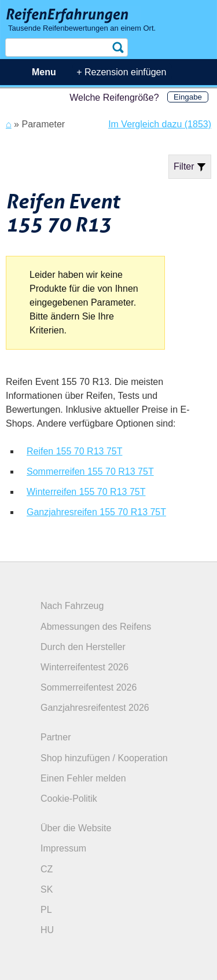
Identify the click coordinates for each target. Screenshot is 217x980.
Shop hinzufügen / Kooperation (104, 758)
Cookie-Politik (69, 799)
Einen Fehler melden (83, 778)
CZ (47, 869)
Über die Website (76, 828)
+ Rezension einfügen (121, 72)
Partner (56, 737)
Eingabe (188, 97)
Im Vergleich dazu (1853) (160, 124)
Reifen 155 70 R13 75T (74, 451)
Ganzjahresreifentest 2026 (95, 708)
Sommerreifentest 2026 (89, 687)
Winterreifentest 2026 (84, 667)
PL (46, 910)
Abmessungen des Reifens (96, 627)
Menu (44, 72)
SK (47, 889)
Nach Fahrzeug (72, 606)
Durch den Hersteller (83, 647)
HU (47, 930)
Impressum (63, 848)
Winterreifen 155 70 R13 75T (86, 492)
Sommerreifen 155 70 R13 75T (90, 471)
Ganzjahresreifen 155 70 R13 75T (96, 512)
